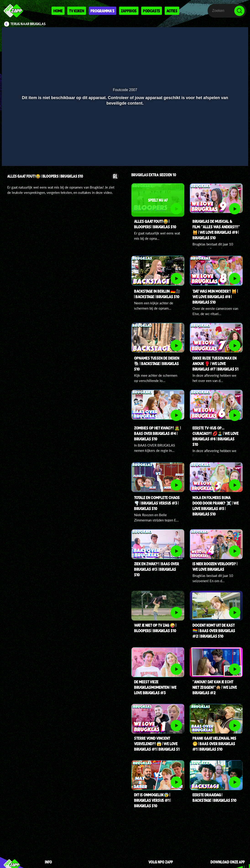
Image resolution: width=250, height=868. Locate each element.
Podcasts (152, 11)
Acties (172, 11)
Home (58, 11)
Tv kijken (77, 11)
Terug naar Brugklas (28, 24)
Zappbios (129, 11)
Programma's (103, 11)
